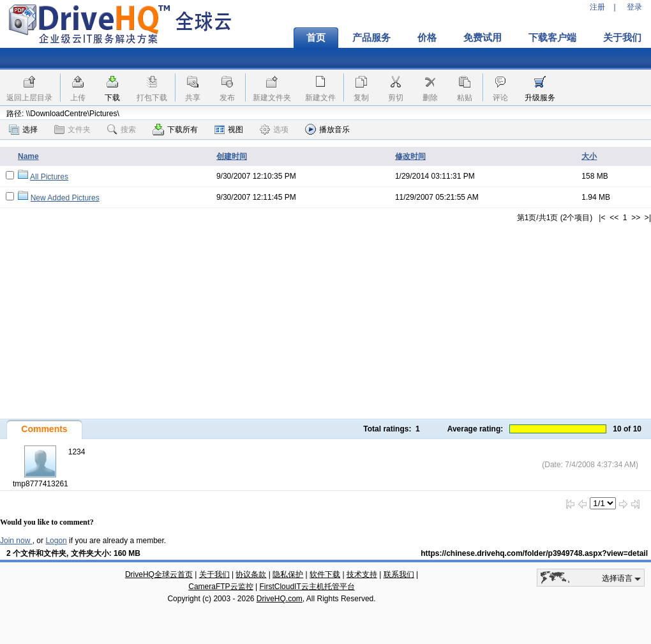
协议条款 (251, 574)
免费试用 (483, 38)
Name (28, 156)
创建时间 (232, 156)
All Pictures (49, 177)
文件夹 (72, 130)
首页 (316, 38)
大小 (589, 156)
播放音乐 (327, 129)
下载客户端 (552, 38)
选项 (274, 130)
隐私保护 (288, 574)
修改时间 (410, 156)
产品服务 (371, 38)
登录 (634, 7)
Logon (56, 541)
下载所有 (175, 130)
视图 (229, 130)
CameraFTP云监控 (221, 587)
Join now (16, 541)
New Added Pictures (65, 198)
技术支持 (362, 574)
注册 (597, 7)
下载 (112, 98)
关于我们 (214, 574)
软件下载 (325, 574)
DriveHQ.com (280, 599)
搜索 (122, 130)
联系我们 (399, 574)
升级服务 (540, 98)
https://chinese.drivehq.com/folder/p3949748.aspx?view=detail (534, 553)
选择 (23, 130)
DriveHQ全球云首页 (159, 574)
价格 (427, 38)
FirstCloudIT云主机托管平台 (307, 587)
